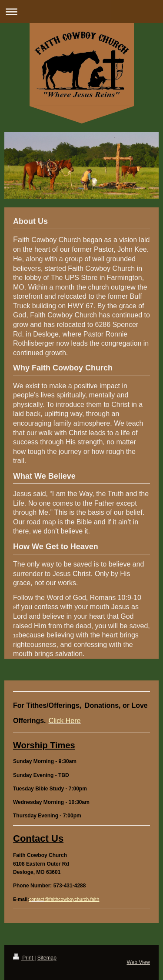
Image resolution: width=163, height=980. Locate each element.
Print (24, 958)
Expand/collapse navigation (81, 12)
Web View (138, 962)
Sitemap (47, 958)
